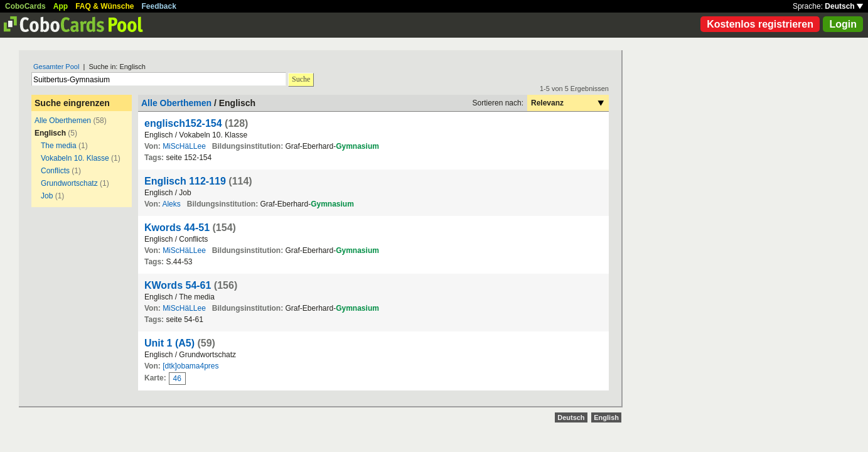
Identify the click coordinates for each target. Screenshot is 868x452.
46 (177, 379)
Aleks (171, 204)
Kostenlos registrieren (760, 24)
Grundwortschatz (69, 183)
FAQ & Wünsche (104, 6)
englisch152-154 (183, 123)
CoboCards (25, 6)
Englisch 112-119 (185, 181)
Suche (301, 79)
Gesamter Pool (56, 67)
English (606, 417)
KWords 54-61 (178, 285)
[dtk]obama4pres (190, 366)
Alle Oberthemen (63, 121)
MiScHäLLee (184, 146)
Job (47, 196)
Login (843, 24)
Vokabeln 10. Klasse (75, 158)
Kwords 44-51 (177, 228)
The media (59, 146)
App (61, 6)
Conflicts (55, 171)
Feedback (159, 6)
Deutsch (844, 6)
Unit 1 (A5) (169, 343)
